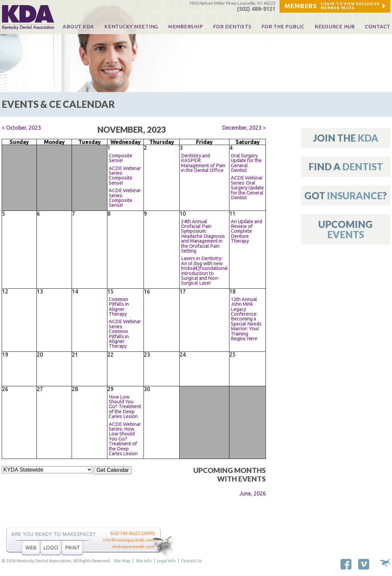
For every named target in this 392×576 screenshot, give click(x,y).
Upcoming (345, 229)
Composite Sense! (120, 158)
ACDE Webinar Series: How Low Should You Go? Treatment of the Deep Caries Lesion (125, 439)
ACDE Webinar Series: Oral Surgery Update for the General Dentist (247, 188)
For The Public (283, 27)
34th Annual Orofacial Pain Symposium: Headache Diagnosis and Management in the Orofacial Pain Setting (203, 236)
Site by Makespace (385, 563)
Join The (346, 138)
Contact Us (191, 561)
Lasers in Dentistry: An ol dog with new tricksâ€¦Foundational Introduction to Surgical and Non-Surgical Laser (204, 271)
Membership (186, 27)
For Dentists (232, 27)
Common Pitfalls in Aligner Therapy (119, 307)
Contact (378, 27)
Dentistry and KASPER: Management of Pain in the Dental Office (203, 163)
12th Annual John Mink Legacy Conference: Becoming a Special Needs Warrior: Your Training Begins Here (246, 319)
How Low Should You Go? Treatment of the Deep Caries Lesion (125, 407)
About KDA (78, 27)
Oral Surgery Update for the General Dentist (246, 163)
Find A (346, 167)
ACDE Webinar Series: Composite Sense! (125, 176)
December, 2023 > (244, 128)
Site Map (122, 561)
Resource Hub (335, 27)
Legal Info (166, 561)
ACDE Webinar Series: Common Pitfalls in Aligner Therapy (125, 334)
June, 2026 (253, 493)
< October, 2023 (21, 128)
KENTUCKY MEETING (131, 27)
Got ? (346, 196)
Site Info (144, 561)
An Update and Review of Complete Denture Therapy (246, 231)
